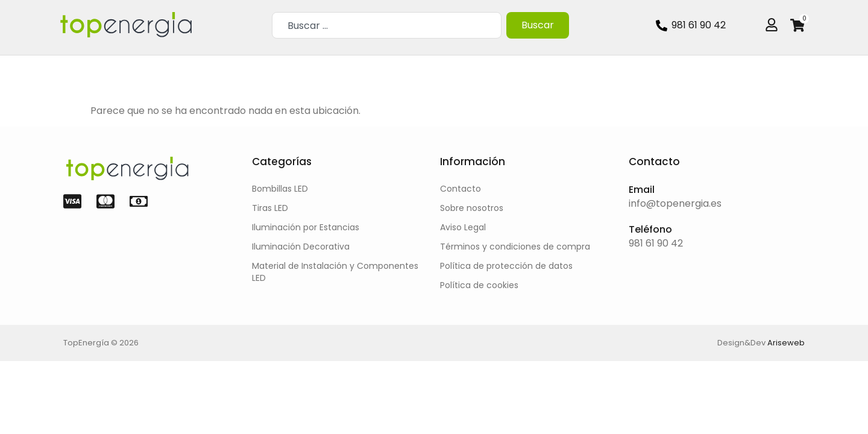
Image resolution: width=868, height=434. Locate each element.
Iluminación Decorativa (301, 247)
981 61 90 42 (656, 243)
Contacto (461, 189)
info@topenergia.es (675, 203)
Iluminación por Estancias (306, 227)
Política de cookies (479, 285)
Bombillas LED (280, 189)
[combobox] (386, 25)
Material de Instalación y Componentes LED (335, 272)
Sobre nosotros (472, 208)
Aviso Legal (463, 227)
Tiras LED (270, 208)
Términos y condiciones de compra (515, 247)
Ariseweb (786, 343)
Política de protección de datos (506, 266)
